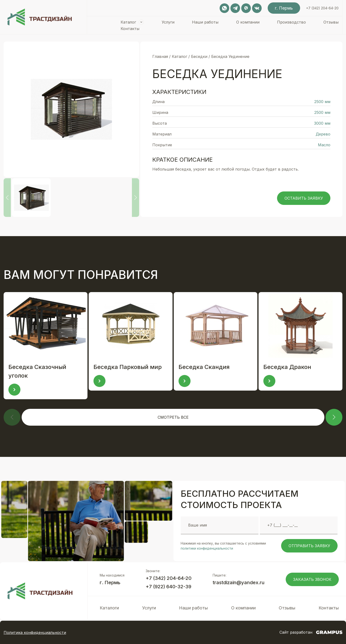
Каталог (128, 22)
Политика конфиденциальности (35, 632)
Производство (291, 22)
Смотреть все (173, 417)
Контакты (130, 29)
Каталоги (109, 608)
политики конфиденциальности (207, 548)
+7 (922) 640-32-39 (168, 587)
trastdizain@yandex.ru (239, 583)
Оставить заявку (304, 198)
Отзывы (331, 22)
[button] (334, 417)
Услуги (168, 22)
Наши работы (205, 22)
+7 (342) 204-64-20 (322, 8)
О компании (248, 22)
